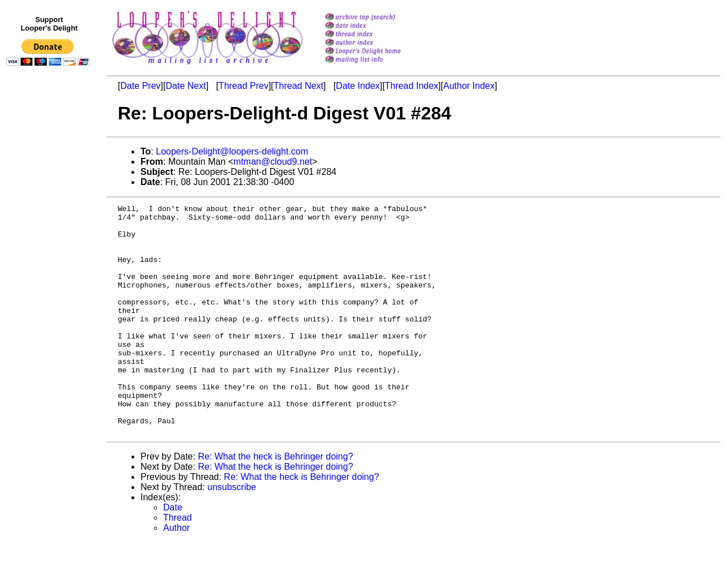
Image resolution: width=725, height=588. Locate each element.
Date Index (358, 86)
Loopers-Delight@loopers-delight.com (232, 151)
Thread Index (411, 86)
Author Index (469, 86)
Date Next (185, 86)
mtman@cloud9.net (273, 162)
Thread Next (298, 86)
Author (176, 574)
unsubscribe (232, 533)
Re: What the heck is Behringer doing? (275, 502)
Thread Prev (244, 86)
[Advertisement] (50, 304)
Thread (178, 563)
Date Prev (140, 86)
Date (173, 553)
